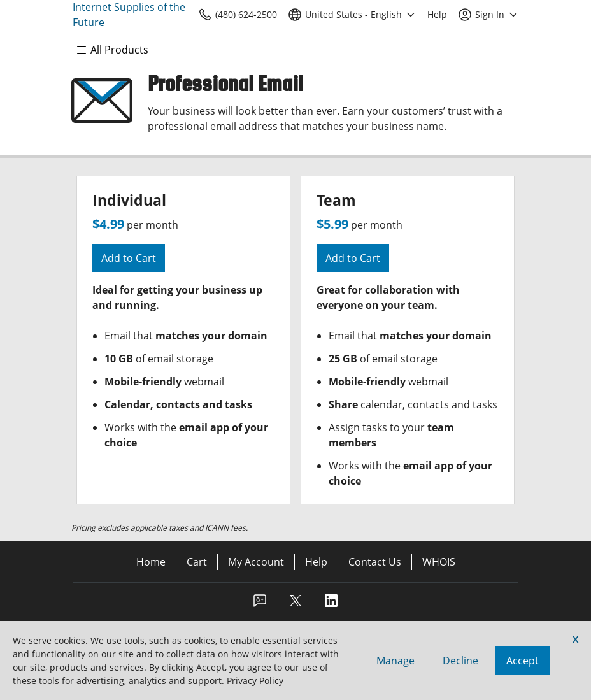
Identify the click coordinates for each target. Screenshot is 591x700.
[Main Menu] (118, 50)
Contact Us (375, 562)
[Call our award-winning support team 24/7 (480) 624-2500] (437, 14)
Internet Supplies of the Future (129, 14)
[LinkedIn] (331, 604)
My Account (256, 562)
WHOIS (439, 562)
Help (316, 562)
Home (151, 562)
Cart (197, 562)
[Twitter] (295, 604)
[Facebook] (260, 604)
